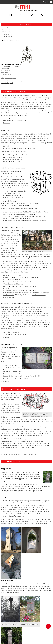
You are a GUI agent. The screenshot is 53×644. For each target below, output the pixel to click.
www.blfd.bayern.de (8, 83)
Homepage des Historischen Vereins (19, 209)
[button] (27, 25)
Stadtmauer (7, 118)
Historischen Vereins (41, 524)
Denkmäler (7, 123)
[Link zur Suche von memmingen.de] (43, 15)
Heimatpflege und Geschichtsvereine (15, 121)
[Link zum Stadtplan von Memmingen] (10, 15)
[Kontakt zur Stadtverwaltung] (21, 15)
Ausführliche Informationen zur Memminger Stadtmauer (18, 454)
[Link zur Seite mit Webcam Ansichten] (32, 15)
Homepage (6, 338)
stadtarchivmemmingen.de (11, 41)
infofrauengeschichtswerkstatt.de (15, 334)
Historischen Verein (22, 436)
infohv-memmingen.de (9, 78)
